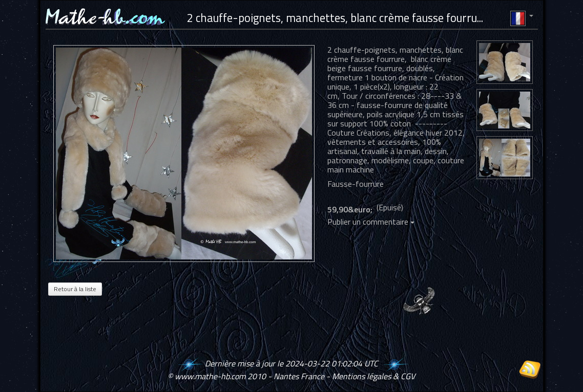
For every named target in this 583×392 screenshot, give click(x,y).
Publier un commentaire (371, 222)
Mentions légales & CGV (373, 376)
